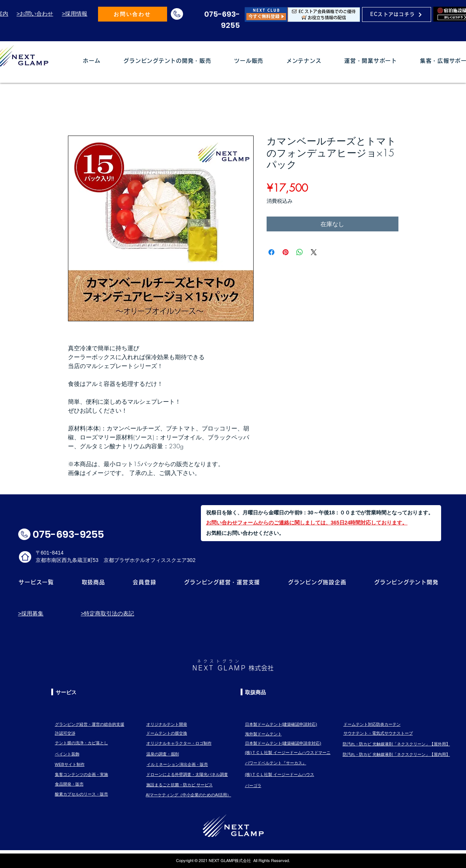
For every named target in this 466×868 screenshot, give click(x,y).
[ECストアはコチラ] (397, 14)
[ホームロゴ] (25, 557)
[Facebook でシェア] (271, 252)
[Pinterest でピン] (286, 252)
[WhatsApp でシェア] (300, 252)
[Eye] (302, 14)
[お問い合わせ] (133, 14)
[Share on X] (314, 252)
